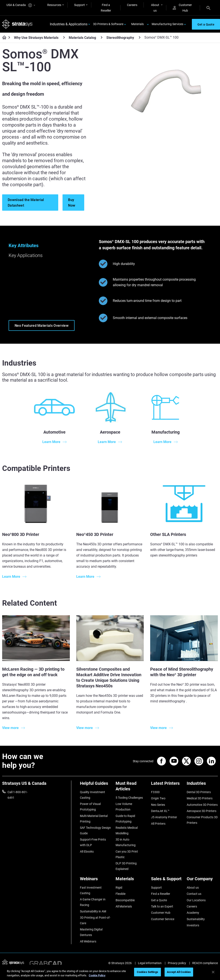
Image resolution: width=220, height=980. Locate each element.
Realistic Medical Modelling (127, 830)
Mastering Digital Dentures (91, 932)
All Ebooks (87, 851)
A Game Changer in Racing (93, 902)
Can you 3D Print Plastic (127, 854)
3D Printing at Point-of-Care (95, 920)
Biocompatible (125, 900)
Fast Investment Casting (91, 890)
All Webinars (88, 941)
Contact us (194, 894)
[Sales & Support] (167, 880)
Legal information (150, 963)
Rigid (119, 888)
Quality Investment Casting (92, 795)
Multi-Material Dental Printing (94, 819)
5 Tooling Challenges (129, 798)
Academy (193, 913)
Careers (132, 5)
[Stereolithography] (140, 37)
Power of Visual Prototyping (90, 807)
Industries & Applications (69, 24)
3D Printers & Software (108, 24)
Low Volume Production (124, 807)
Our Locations (196, 900)
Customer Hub (182, 8)
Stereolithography (120, 38)
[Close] (213, 972)
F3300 (155, 792)
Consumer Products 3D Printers (202, 820)
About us (155, 8)
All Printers (158, 824)
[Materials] (131, 880)
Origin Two (158, 798)
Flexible (121, 894)
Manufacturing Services (167, 24)
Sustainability (196, 919)
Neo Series (158, 805)
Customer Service (163, 919)
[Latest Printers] (167, 785)
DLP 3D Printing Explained (126, 866)
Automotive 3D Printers (202, 805)
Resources (54, 5)
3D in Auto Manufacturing (126, 842)
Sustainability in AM (93, 911)
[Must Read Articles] (131, 788)
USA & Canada (21, 5)
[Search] (208, 8)
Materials (137, 24)
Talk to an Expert (162, 906)
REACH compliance (205, 963)
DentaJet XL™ (160, 811)
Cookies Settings (147, 972)
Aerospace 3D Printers (202, 811)
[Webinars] (96, 880)
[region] (110, 972)
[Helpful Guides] (96, 785)
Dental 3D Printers (199, 792)
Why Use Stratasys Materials (36, 38)
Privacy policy (177, 963)
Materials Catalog (82, 38)
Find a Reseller (106, 8)
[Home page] (3, 38)
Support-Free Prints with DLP (93, 842)
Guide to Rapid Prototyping (125, 819)
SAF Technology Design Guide (95, 830)
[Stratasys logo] (17, 24)
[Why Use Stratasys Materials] (64, 37)
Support (79, 5)
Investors (193, 925)
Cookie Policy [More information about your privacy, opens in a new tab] (97, 975)
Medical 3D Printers (200, 798)
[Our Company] (202, 880)
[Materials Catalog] (102, 37)
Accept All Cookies (179, 972)
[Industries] (202, 785)
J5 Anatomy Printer (164, 817)
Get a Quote (159, 900)
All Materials (124, 906)
